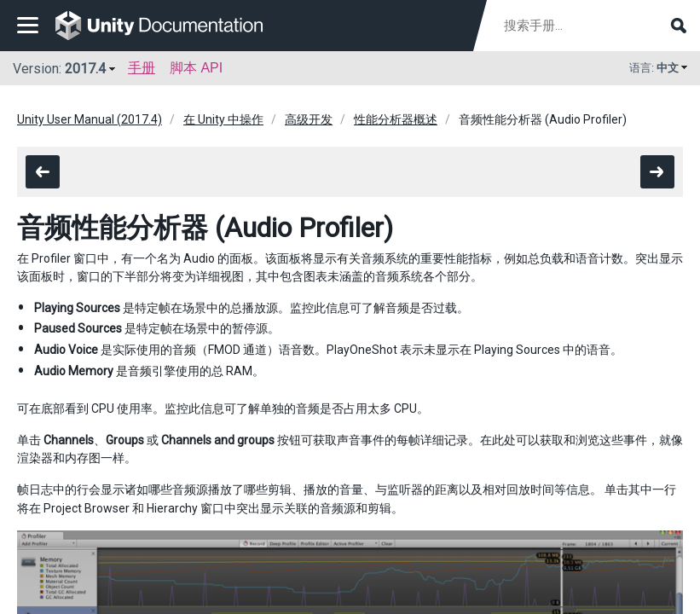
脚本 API (196, 68)
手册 (142, 68)
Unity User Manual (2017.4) (90, 119)
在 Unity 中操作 (223, 119)
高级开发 (309, 119)
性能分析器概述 (396, 119)
